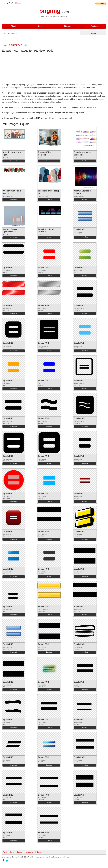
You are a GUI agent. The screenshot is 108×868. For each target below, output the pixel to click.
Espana (19, 3)
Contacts (95, 26)
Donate (41, 26)
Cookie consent (29, 852)
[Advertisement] (21, 68)
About (13, 26)
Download (14, 161)
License (68, 26)
